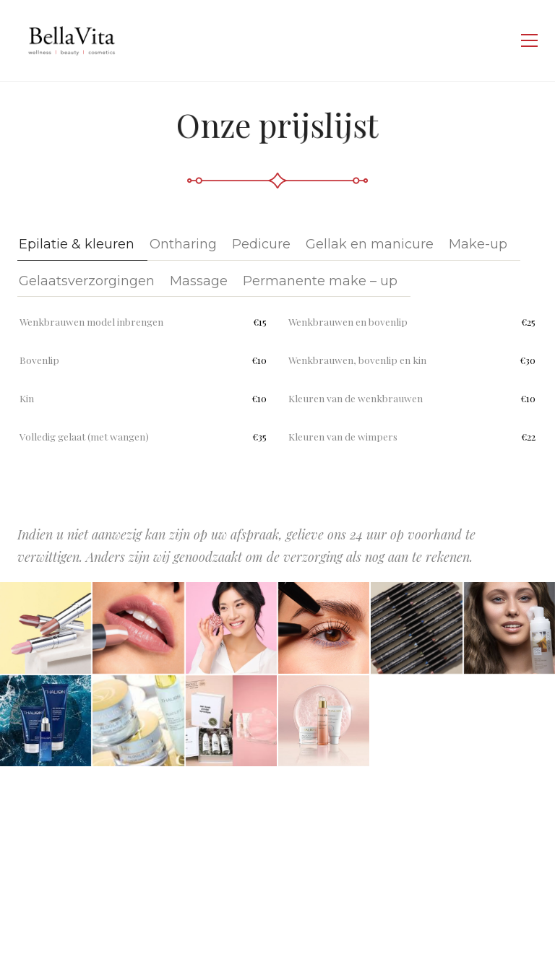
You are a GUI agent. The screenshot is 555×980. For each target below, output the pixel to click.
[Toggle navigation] (529, 40)
